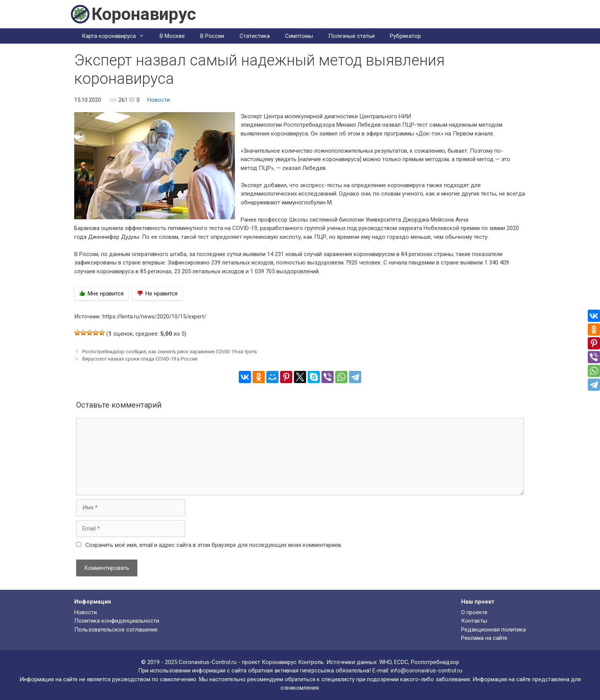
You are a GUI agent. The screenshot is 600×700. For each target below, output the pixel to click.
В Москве (172, 36)
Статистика (255, 36)
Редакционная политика (493, 630)
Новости (159, 100)
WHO (385, 662)
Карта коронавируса (117, 36)
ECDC (401, 662)
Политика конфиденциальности (117, 621)
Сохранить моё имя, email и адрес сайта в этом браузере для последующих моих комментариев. (214, 545)
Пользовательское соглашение (116, 630)
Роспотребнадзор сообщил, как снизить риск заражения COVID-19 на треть (170, 352)
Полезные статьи (351, 36)
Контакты (474, 621)
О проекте (474, 612)
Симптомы (299, 36)
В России (212, 36)
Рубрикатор (405, 36)
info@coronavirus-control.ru (426, 671)
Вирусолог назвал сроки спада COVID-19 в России (140, 359)
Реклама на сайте (484, 638)
